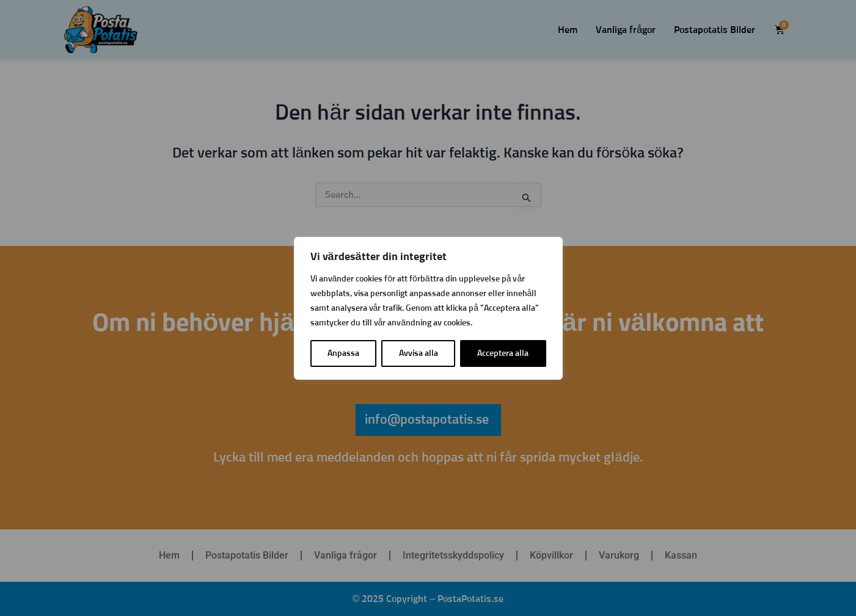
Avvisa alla (419, 353)
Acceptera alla (503, 353)
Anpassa (343, 353)
